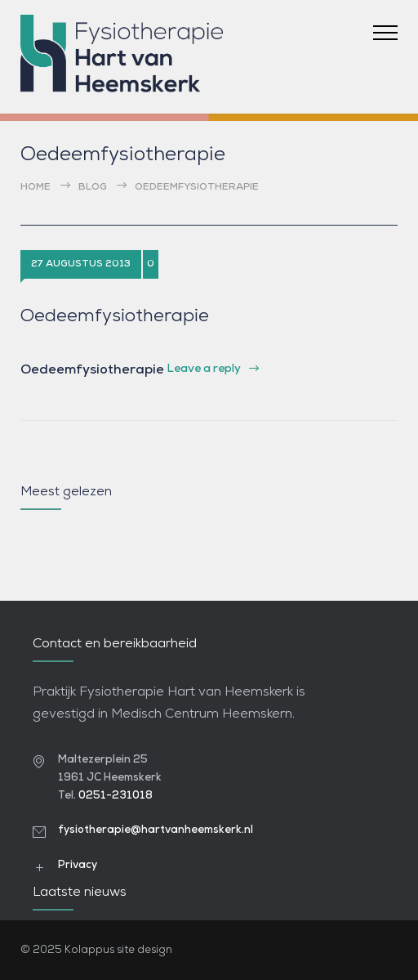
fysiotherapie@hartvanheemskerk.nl (156, 830)
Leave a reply (204, 369)
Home (36, 187)
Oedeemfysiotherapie (115, 317)
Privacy (78, 865)
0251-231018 (116, 796)
